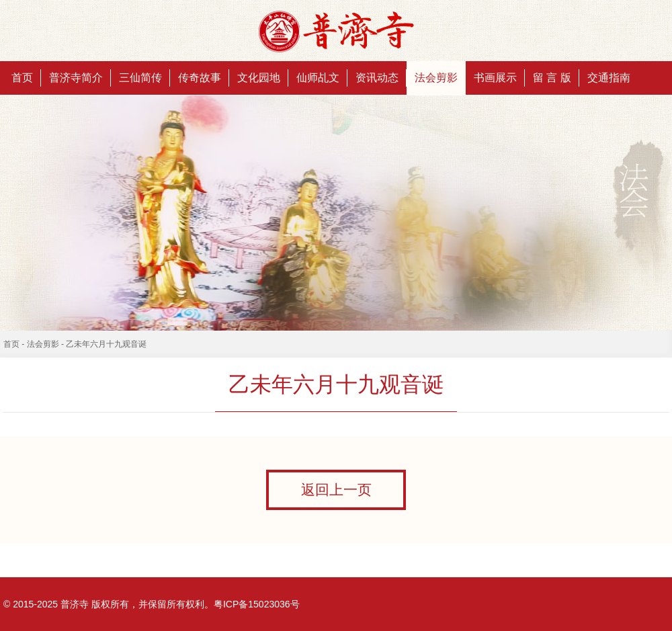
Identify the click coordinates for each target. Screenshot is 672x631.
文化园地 (259, 78)
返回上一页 (336, 490)
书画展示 (495, 78)
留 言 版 (552, 78)
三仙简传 (140, 78)
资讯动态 (377, 78)
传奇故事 (200, 78)
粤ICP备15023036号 (257, 604)
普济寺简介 (76, 78)
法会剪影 (436, 78)
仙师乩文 (318, 78)
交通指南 (609, 78)
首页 (22, 78)
